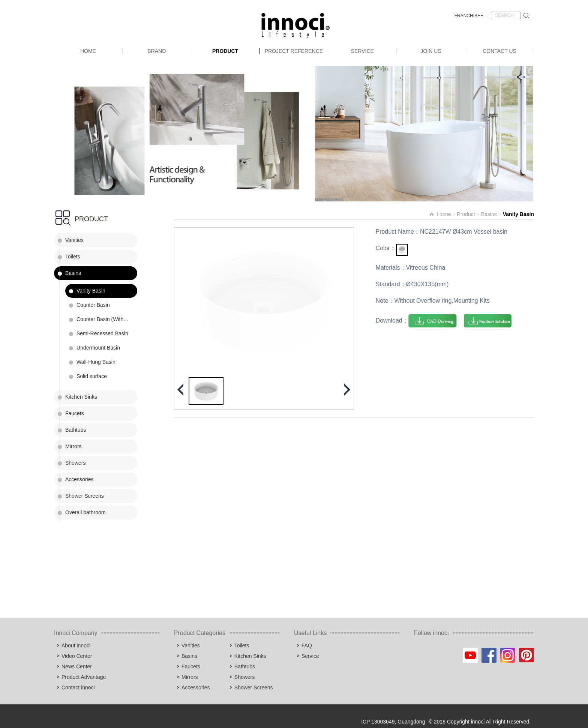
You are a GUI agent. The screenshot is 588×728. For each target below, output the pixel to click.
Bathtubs (76, 430)
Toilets (73, 257)
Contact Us (499, 51)
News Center (77, 666)
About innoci (76, 645)
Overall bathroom (85, 512)
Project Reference (294, 51)
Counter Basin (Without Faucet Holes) (107, 319)
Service (362, 51)
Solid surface (92, 376)
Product (225, 51)
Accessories (79, 479)
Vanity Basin (91, 291)
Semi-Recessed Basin (102, 333)
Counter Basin (93, 305)
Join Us (431, 51)
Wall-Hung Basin (96, 362)
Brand (157, 51)
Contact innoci (78, 687)
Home (88, 51)
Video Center (77, 656)
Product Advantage (84, 677)
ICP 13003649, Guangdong (393, 722)
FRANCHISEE (469, 16)
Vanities (74, 240)
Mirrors (73, 446)
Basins (73, 273)
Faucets (75, 413)
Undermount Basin (98, 348)
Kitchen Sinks (81, 397)
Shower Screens (85, 496)
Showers (75, 463)
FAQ (307, 645)
